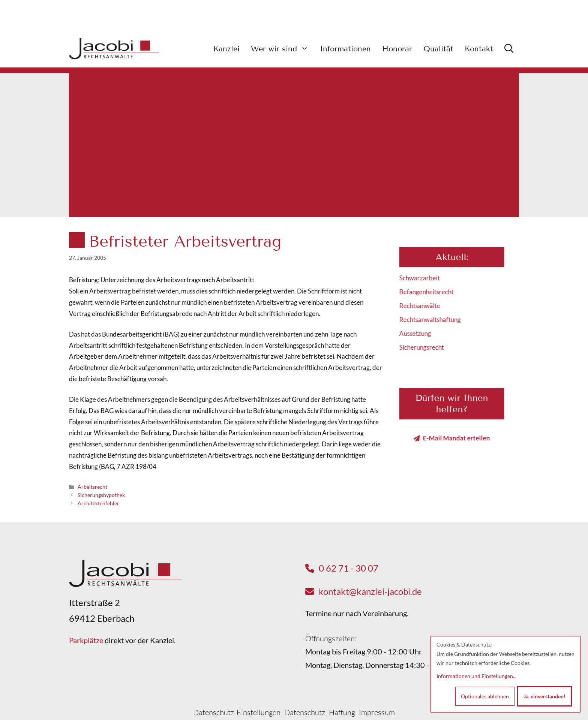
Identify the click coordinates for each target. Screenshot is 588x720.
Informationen (345, 49)
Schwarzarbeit (427, 278)
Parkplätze (86, 640)
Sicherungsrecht (429, 347)
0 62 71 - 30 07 (349, 568)
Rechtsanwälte (427, 306)
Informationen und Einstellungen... (476, 676)
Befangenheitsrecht (434, 292)
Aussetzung (422, 333)
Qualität (438, 49)
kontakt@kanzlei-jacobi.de (370, 591)
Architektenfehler (98, 503)
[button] (509, 49)
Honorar (397, 49)
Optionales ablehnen (485, 696)
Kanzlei (226, 49)
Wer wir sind (282, 49)
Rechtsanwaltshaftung (437, 320)
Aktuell (458, 257)
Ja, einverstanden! (544, 696)
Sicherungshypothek (101, 495)
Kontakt (479, 49)
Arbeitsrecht (92, 487)
